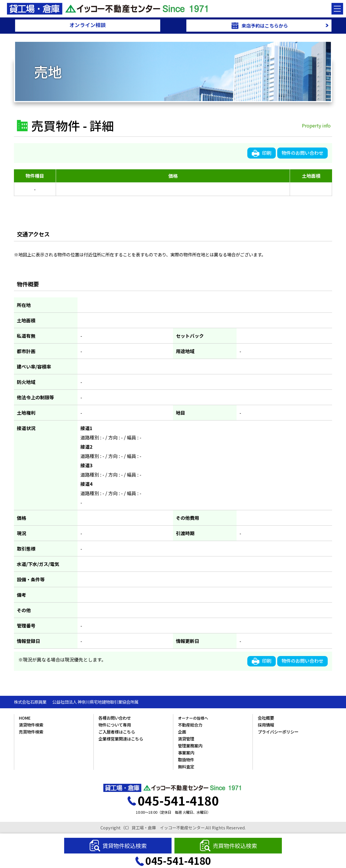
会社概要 (266, 718)
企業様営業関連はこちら (121, 739)
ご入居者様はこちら (117, 732)
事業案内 (186, 753)
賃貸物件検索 (31, 725)
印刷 (262, 153)
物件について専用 (115, 725)
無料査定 (186, 767)
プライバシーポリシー (278, 732)
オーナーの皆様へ (193, 718)
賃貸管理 (186, 739)
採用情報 (266, 725)
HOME (25, 718)
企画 (182, 732)
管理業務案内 (190, 746)
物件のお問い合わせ (302, 153)
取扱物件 (186, 760)
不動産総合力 (190, 725)
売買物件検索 (31, 732)
